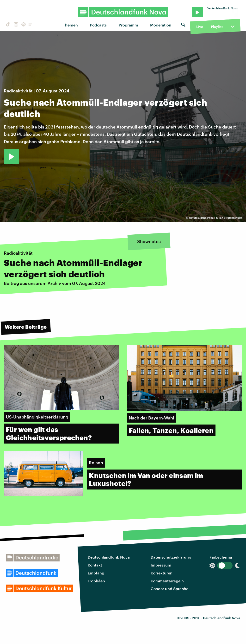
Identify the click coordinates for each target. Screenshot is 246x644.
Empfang (96, 573)
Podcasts (98, 25)
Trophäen (96, 581)
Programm (128, 25)
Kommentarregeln (167, 581)
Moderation (161, 25)
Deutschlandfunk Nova (109, 557)
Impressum (161, 565)
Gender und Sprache (169, 589)
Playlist (217, 27)
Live (200, 27)
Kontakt (95, 565)
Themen (70, 25)
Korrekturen (162, 573)
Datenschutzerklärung (171, 557)
